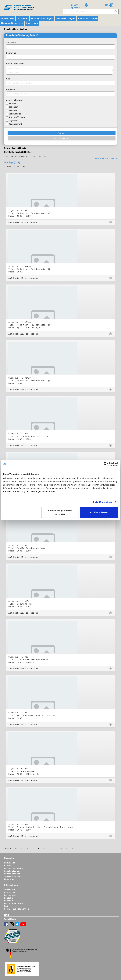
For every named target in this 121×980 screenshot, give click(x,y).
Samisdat (14, 107)
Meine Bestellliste (15, 148)
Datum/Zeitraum (15, 64)
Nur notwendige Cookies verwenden (60, 512)
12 (34, 157)
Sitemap (8, 901)
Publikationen (88, 19)
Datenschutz (11, 895)
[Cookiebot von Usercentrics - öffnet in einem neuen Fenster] (106, 464)
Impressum (10, 890)
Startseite (10, 29)
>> (71, 848)
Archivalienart (15, 100)
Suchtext (11, 42)
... (55, 848)
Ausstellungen (66, 19)
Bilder (12, 104)
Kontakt (8, 898)
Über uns (32, 23)
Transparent (15, 124)
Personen (11, 89)
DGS (107, 5)
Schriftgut (15, 114)
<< (16, 848)
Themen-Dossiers (12, 23)
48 (45, 157)
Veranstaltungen (42, 19)
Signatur (11, 53)
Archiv (22, 19)
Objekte (13, 121)
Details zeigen (103, 502)
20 (60, 848)
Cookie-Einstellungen (16, 909)
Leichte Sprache (75, 6)
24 (40, 157)
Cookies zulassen (99, 512)
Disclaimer (10, 892)
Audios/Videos (17, 117)
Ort (8, 79)
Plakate (13, 110)
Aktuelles (7, 19)
